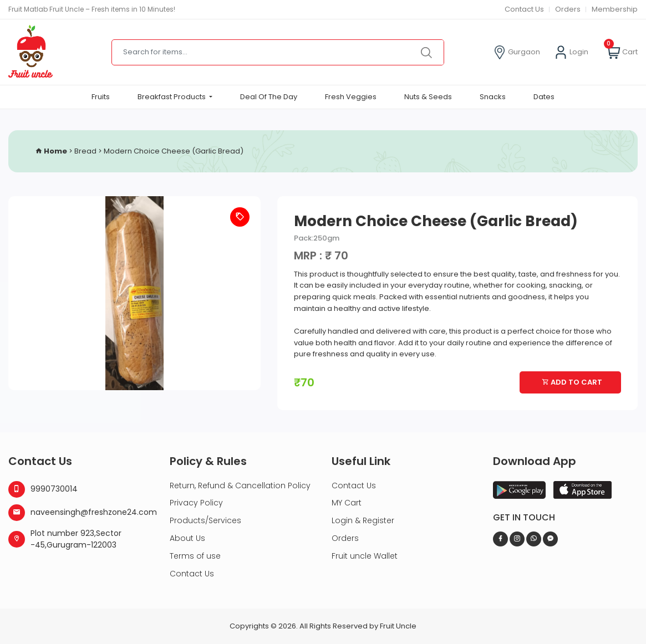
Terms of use (195, 556)
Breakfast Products (172, 97)
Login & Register (363, 520)
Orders (568, 9)
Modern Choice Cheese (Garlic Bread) (174, 151)
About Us (187, 538)
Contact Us (524, 9)
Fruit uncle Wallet (365, 556)
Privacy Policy (196, 503)
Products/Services (205, 520)
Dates (544, 97)
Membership (615, 9)
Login (571, 52)
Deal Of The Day (269, 97)
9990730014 (43, 489)
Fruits (101, 97)
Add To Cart (572, 382)
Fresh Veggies (351, 97)
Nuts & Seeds (428, 97)
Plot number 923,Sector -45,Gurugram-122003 (65, 539)
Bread (85, 151)
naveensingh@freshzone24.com (81, 513)
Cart (622, 52)
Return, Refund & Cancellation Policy (240, 485)
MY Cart (347, 503)
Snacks (493, 97)
